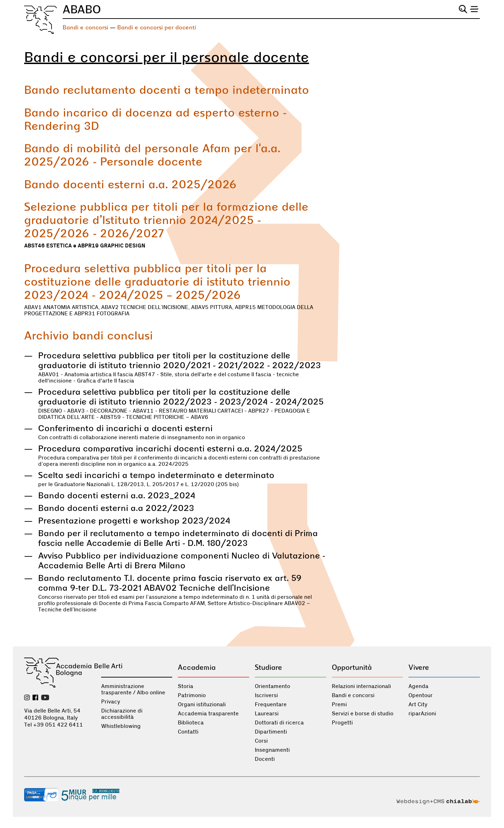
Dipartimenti (271, 732)
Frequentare (271, 704)
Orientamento (272, 686)
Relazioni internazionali (361, 686)
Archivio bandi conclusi (89, 335)
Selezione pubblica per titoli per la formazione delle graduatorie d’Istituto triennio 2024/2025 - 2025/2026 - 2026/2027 (166, 220)
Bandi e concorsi (85, 27)
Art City (418, 704)
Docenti (265, 759)
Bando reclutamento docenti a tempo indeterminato (167, 90)
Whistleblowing (121, 726)
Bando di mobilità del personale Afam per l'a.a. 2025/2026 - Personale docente (152, 155)
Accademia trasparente (208, 714)
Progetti (342, 723)
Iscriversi (266, 695)
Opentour (421, 695)
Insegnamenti (272, 750)
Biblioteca (191, 723)
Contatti (188, 732)
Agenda (418, 686)
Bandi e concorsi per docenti (157, 27)
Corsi (261, 741)
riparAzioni (422, 714)
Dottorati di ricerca (279, 723)
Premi (339, 704)
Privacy (111, 702)
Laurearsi (267, 714)
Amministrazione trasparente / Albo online (133, 689)
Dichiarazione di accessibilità (122, 714)
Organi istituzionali (202, 704)
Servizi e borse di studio (363, 714)
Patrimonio (192, 695)
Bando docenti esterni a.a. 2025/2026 (130, 184)
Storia (185, 686)
